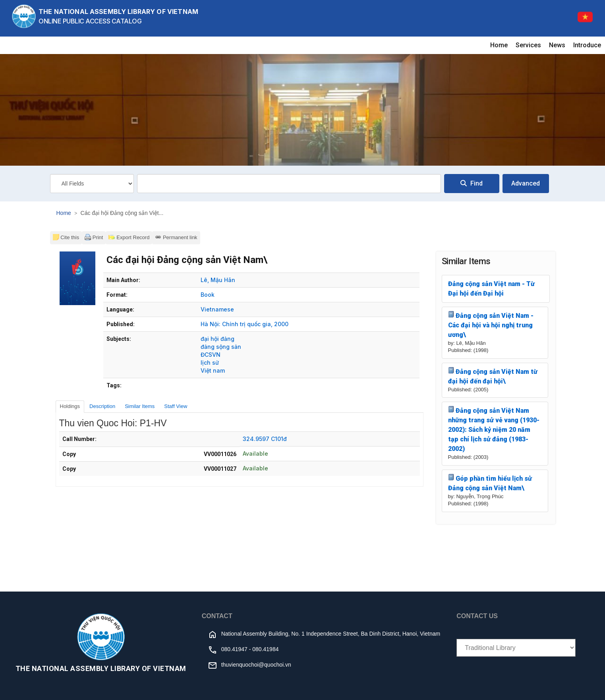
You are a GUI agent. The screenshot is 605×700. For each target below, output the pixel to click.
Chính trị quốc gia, (247, 324)
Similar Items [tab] (140, 406)
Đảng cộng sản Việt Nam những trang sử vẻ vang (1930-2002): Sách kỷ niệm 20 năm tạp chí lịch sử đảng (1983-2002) (494, 429)
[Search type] (92, 184)
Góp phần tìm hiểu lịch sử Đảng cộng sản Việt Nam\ (490, 483)
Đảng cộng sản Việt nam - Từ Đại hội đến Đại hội (491, 289)
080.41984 (265, 649)
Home (499, 45)
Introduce (587, 45)
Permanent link (176, 237)
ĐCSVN (211, 355)
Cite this (66, 237)
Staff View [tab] (176, 406)
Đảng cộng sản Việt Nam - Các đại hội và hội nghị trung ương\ (491, 325)
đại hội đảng (217, 339)
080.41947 (234, 649)
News (557, 45)
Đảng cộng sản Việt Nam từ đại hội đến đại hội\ (493, 376)
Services (528, 45)
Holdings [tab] (70, 406)
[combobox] (289, 184)
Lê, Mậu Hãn (218, 280)
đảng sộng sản (221, 347)
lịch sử (210, 363)
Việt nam (213, 370)
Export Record (129, 237)
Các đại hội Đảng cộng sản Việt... (122, 213)
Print (94, 237)
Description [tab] (102, 406)
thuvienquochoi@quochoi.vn (256, 665)
